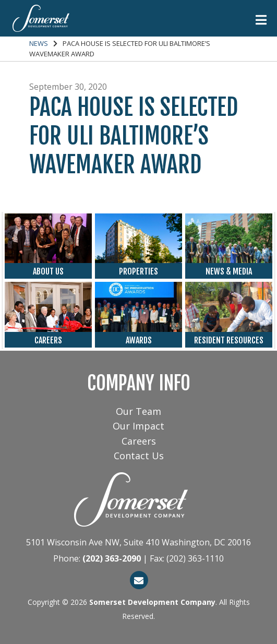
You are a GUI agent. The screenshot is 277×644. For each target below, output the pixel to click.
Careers (139, 441)
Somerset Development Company (152, 602)
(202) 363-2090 (112, 558)
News (39, 43)
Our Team (138, 411)
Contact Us (139, 456)
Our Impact (138, 426)
